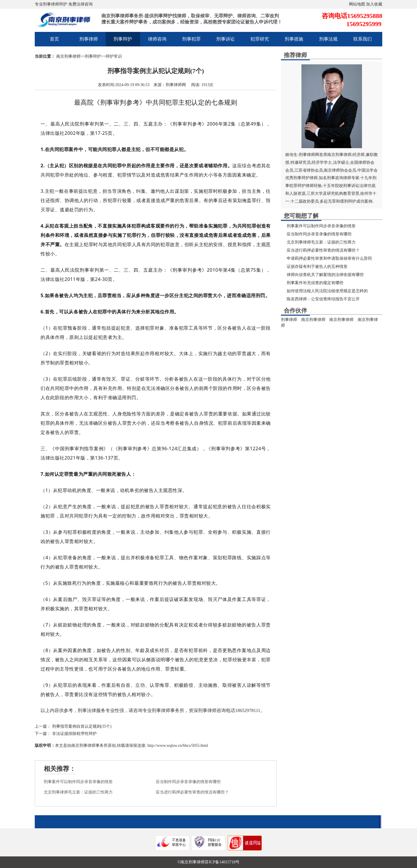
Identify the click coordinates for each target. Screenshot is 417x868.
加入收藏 (374, 4)
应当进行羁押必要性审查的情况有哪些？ (192, 792)
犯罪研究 (260, 39)
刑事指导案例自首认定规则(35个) (82, 726)
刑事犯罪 (191, 39)
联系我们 (363, 39)
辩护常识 (114, 56)
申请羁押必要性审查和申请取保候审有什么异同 (329, 258)
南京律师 (332, 170)
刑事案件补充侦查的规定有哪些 (315, 283)
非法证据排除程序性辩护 (74, 734)
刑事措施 (294, 39)
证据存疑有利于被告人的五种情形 (317, 267)
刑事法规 (328, 39)
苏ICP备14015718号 (222, 862)
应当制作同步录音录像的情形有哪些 (188, 782)
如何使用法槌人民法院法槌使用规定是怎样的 (327, 291)
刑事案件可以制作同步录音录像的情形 (78, 782)
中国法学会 (367, 170)
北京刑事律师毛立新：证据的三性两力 (78, 792)
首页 (54, 39)
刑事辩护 (123, 39)
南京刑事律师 (68, 56)
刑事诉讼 (226, 39)
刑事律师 (89, 39)
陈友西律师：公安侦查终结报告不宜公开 (323, 299)
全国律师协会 (362, 162)
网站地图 (357, 4)
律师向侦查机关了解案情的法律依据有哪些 (325, 275)
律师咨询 (157, 39)
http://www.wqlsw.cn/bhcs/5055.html (177, 746)
